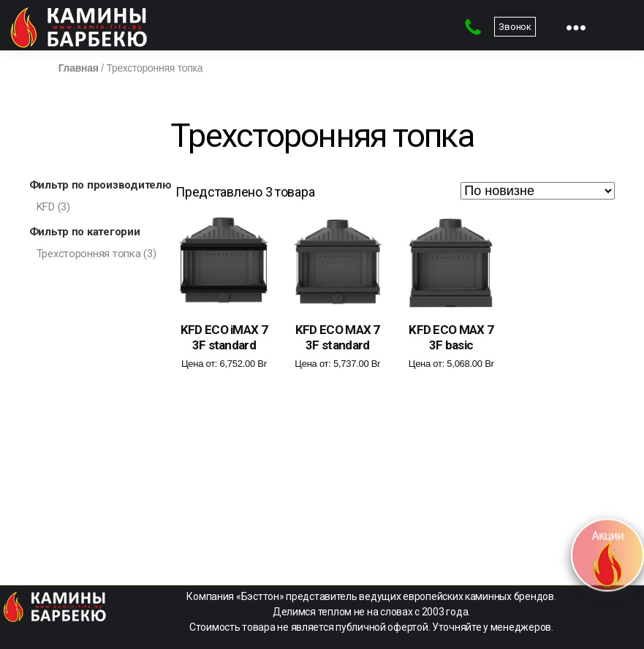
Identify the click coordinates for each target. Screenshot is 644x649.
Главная (79, 68)
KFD (46, 207)
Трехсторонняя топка (89, 254)
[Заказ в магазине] (538, 191)
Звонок (515, 27)
